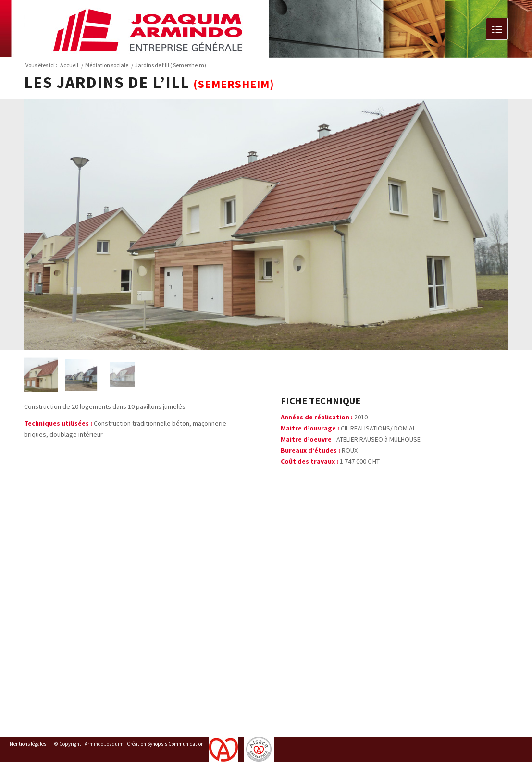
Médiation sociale (107, 65)
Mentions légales (28, 744)
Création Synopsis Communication (165, 744)
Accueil (69, 65)
